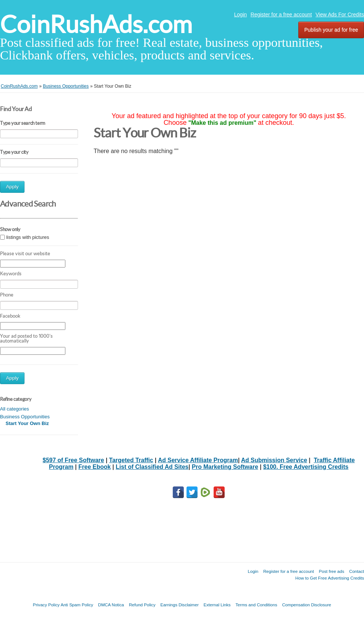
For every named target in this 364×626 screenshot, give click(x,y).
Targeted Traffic (131, 460)
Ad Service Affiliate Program (198, 460)
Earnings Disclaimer (180, 605)
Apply (12, 187)
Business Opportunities (25, 417)
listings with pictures (28, 237)
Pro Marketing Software (225, 467)
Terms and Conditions (256, 605)
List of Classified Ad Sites (152, 467)
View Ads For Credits (340, 14)
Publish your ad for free (331, 30)
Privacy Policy (46, 605)
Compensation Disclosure (306, 605)
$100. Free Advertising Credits (306, 467)
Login (240, 14)
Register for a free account (281, 14)
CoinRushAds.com (96, 24)
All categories (14, 409)
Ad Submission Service (274, 460)
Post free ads (331, 571)
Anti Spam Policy (77, 605)
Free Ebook (95, 467)
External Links (217, 605)
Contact (357, 571)
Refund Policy (142, 605)
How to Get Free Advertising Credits (330, 578)
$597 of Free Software (73, 460)
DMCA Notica (111, 605)
